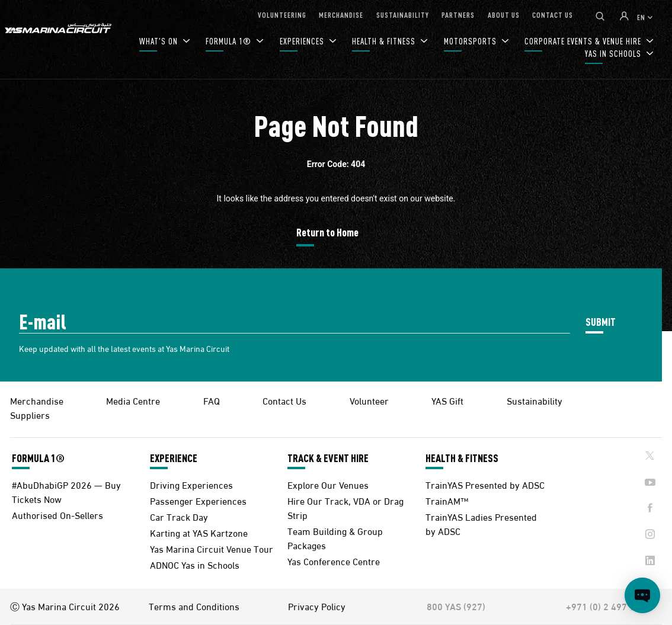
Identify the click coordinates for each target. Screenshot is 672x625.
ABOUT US (504, 15)
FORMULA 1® (230, 41)
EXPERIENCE (174, 458)
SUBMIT (601, 321)
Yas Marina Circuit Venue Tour (212, 548)
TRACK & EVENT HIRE (328, 458)
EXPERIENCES (303, 41)
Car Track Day (179, 516)
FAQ (212, 400)
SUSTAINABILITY (403, 15)
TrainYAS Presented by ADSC (485, 484)
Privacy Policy (317, 606)
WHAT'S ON (160, 41)
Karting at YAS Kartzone (199, 532)
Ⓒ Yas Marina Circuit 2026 (65, 606)
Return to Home (327, 232)
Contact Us (284, 400)
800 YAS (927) (456, 606)
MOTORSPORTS (471, 41)
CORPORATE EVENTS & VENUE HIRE (584, 41)
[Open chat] (642, 595)
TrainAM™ (447, 500)
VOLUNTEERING (282, 15)
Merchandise (37, 400)
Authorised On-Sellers (57, 515)
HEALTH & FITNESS (385, 41)
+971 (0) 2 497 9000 (608, 606)
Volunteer (369, 400)
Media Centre (133, 400)
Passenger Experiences (198, 500)
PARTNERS (458, 15)
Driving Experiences (191, 484)
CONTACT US (553, 15)
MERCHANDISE (341, 15)
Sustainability (535, 400)
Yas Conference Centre (334, 561)
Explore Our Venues (328, 484)
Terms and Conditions (194, 606)
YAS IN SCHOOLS (614, 54)
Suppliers (30, 414)
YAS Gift (447, 400)
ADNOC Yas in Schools (195, 564)
